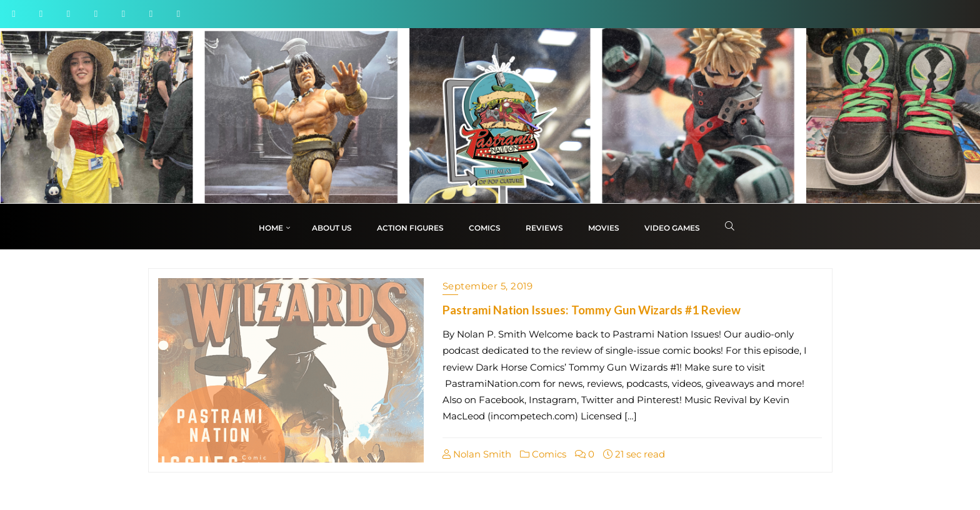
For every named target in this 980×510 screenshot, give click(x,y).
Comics (543, 454)
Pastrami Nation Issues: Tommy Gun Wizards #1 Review (592, 310)
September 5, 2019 (488, 286)
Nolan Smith (477, 454)
